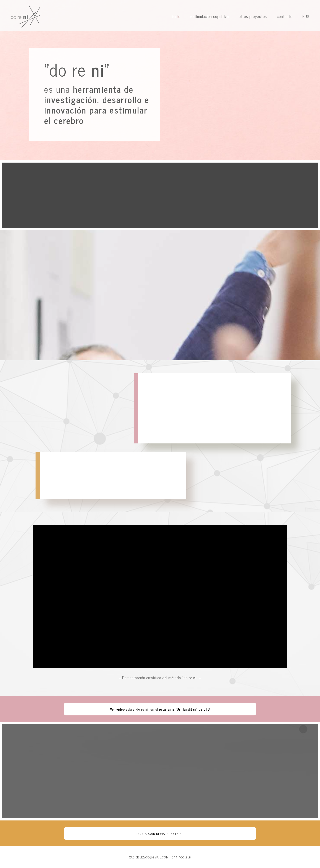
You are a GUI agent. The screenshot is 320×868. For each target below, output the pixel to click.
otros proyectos (253, 16)
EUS (306, 16)
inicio (176, 16)
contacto (285, 16)
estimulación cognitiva (210, 16)
